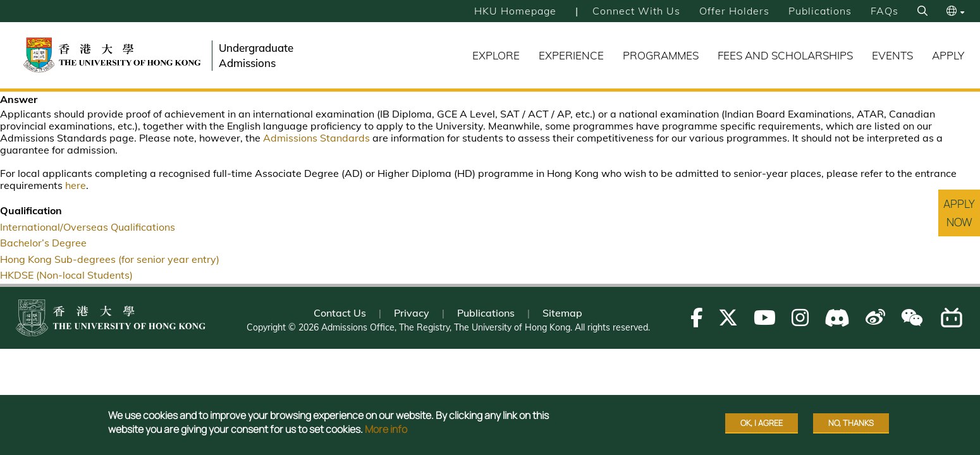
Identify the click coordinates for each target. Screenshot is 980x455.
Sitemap (562, 313)
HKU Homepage (515, 11)
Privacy (412, 313)
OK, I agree (762, 426)
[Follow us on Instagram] (800, 318)
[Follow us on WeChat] (912, 318)
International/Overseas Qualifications (88, 227)
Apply (948, 55)
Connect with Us (636, 11)
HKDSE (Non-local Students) (66, 275)
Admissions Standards (316, 138)
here (76, 185)
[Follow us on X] (728, 318)
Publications (820, 11)
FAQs (885, 11)
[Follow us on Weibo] (875, 318)
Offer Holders (734, 11)
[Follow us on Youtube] (765, 318)
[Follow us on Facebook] (696, 318)
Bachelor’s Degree (43, 243)
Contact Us (340, 313)
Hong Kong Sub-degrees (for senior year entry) (110, 259)
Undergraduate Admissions (256, 55)
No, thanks (851, 426)
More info (386, 432)
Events (892, 55)
